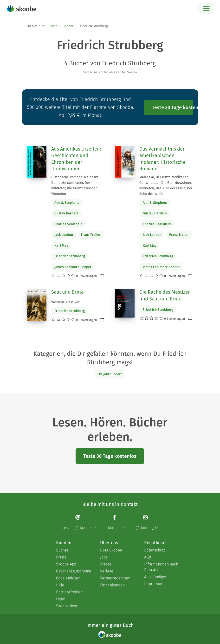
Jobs (104, 557)
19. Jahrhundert (110, 374)
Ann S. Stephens (67, 203)
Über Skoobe (111, 550)
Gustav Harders (66, 213)
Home (53, 26)
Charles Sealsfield (68, 224)
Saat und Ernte (68, 292)
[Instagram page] (147, 522)
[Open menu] (206, 9)
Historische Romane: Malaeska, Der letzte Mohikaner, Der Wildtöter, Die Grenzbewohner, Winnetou (75, 186)
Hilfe (60, 585)
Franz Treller (91, 235)
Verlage (107, 571)
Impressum (154, 584)
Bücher (68, 26)
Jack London (64, 235)
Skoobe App (66, 564)
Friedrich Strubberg (70, 256)
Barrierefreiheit (69, 592)
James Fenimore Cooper (73, 267)
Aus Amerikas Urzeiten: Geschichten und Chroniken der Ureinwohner (76, 159)
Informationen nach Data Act (161, 567)
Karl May (61, 246)
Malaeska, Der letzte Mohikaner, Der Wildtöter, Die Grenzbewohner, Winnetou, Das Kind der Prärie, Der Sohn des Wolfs (166, 186)
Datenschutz (155, 550)
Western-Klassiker (65, 302)
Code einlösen (68, 578)
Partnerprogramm (115, 578)
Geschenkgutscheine (73, 571)
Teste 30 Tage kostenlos (173, 107)
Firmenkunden (112, 585)
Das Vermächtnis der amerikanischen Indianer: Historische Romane (162, 159)
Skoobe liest (67, 606)
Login (61, 599)
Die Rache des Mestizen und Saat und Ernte (165, 295)
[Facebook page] (116, 522)
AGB (148, 557)
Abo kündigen (156, 577)
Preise (61, 557)
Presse (106, 564)
